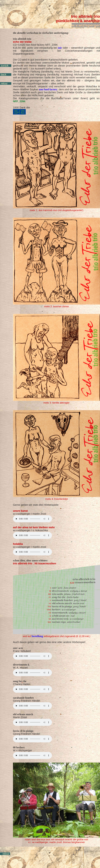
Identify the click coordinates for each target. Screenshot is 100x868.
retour (4, 83)
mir (60, 48)
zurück (5, 66)
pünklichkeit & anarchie (78, 21)
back (4, 75)
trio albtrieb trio (85, 16)
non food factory (48, 89)
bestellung (37, 636)
